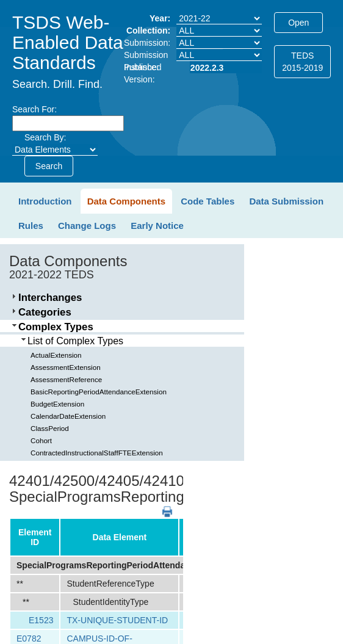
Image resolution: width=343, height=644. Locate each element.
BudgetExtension (57, 404)
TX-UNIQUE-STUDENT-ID (117, 620)
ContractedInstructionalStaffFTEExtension (97, 453)
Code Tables (208, 201)
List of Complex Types (75, 341)
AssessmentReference (66, 379)
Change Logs (87, 226)
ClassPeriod (50, 428)
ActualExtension (56, 355)
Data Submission (286, 201)
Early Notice (157, 226)
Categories (45, 312)
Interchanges (50, 298)
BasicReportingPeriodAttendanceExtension (99, 392)
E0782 (29, 639)
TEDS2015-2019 (302, 62)
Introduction (45, 201)
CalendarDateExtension (68, 416)
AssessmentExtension (66, 367)
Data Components (126, 201)
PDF (163, 506)
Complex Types (56, 327)
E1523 (41, 620)
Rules (31, 226)
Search (49, 166)
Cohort (41, 440)
